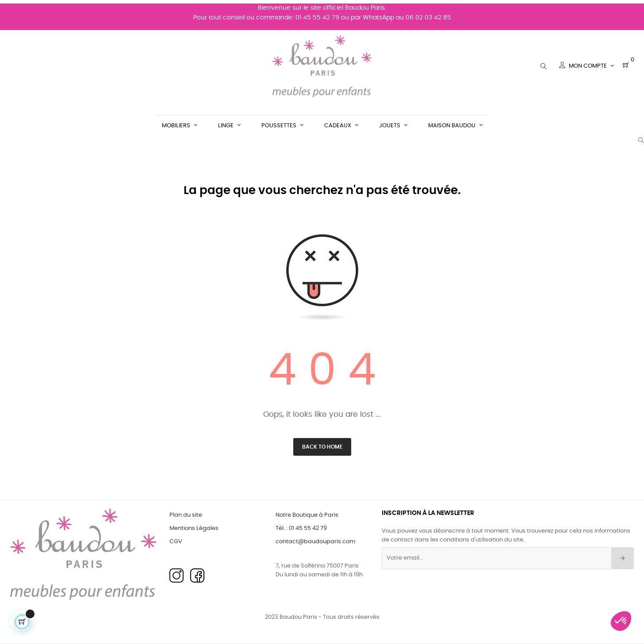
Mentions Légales (194, 528)
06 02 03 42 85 (428, 14)
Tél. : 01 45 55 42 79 (301, 528)
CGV (176, 542)
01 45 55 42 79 (317, 14)
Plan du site (186, 515)
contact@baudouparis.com (315, 542)
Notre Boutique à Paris (307, 515)
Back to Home (322, 447)
